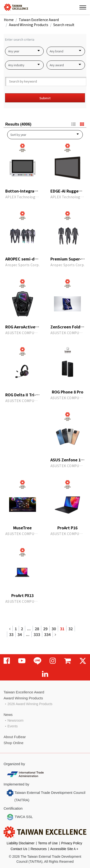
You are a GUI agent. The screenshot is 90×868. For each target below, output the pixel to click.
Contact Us (19, 849)
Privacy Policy (72, 843)
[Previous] (10, 629)
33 (11, 634)
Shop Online (14, 743)
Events (13, 726)
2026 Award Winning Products (30, 704)
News (8, 715)
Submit (45, 98)
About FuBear (15, 737)
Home (9, 20)
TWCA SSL (20, 817)
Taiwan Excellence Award (39, 20)
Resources (39, 849)
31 (62, 629)
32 (71, 629)
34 (20, 634)
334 (47, 634)
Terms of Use (48, 843)
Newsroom (15, 720)
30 (54, 629)
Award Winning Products (29, 25)
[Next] (55, 634)
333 (37, 634)
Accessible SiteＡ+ (64, 849)
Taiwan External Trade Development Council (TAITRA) (46, 796)
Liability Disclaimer (21, 843)
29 (45, 629)
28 (37, 629)
